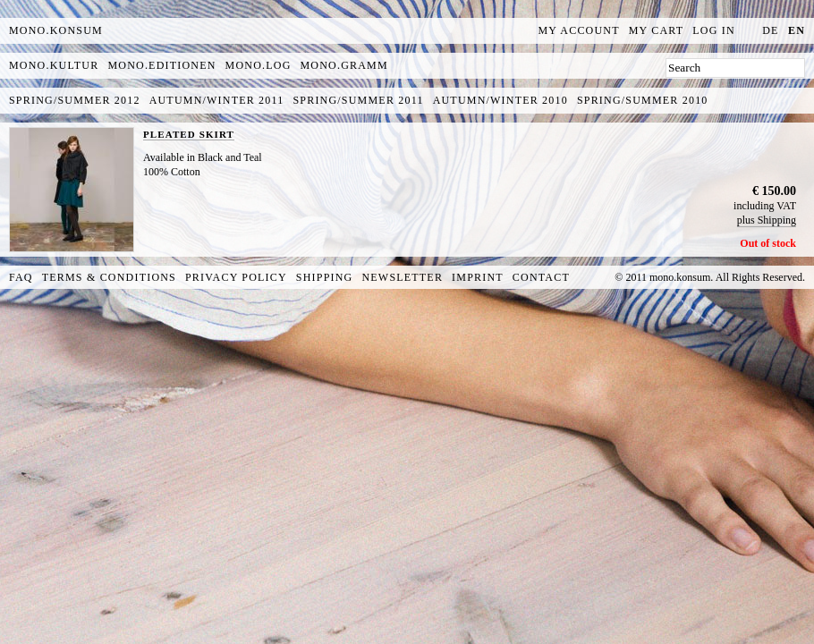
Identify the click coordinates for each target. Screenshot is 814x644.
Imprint (478, 277)
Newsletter (402, 277)
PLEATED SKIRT (189, 134)
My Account (579, 30)
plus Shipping (767, 220)
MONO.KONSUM (56, 30)
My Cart (657, 30)
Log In (714, 30)
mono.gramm (344, 65)
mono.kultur (54, 65)
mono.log (259, 65)
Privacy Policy (236, 277)
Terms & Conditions (109, 277)
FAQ (21, 277)
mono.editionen (161, 65)
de (770, 30)
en (797, 30)
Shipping (325, 277)
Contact (541, 277)
